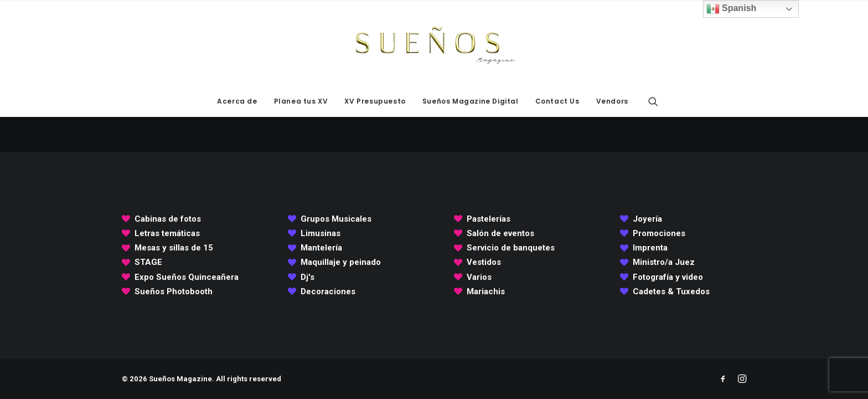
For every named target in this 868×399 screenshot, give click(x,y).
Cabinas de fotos (168, 219)
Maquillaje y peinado (341, 262)
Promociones (659, 233)
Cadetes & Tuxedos (671, 291)
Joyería (647, 219)
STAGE (148, 262)
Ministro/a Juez (664, 262)
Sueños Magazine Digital (471, 101)
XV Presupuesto (375, 101)
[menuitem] (237, 101)
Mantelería (321, 248)
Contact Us (557, 101)
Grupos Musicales (336, 219)
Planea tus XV (301, 101)
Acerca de (237, 101)
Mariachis (486, 291)
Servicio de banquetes (511, 248)
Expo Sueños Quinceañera (187, 277)
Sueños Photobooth (174, 291)
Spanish (732, 9)
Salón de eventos (500, 233)
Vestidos (484, 262)
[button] (653, 101)
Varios (479, 277)
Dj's (308, 277)
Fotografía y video (668, 277)
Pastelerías (489, 219)
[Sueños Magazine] (434, 43)
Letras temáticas (167, 233)
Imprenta (650, 248)
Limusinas (321, 233)
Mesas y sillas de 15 (174, 248)
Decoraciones (328, 291)
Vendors (612, 101)
